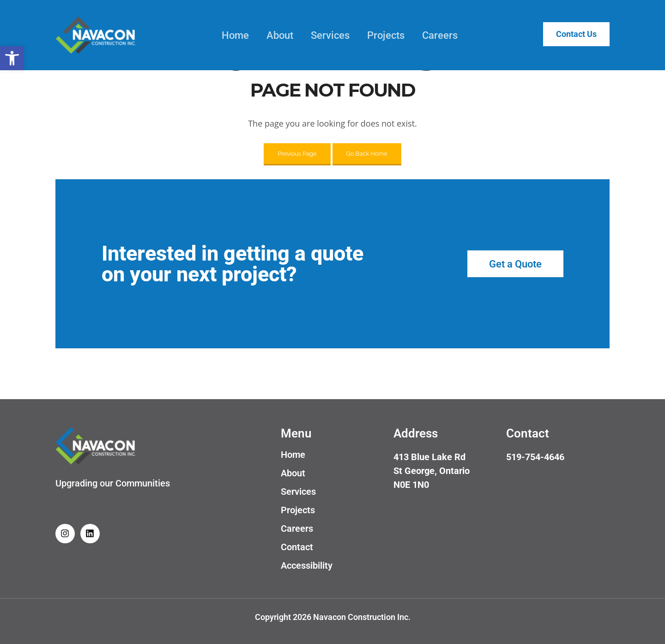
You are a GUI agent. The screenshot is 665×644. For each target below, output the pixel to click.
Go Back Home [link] (367, 154)
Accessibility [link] (307, 565)
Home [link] (230, 35)
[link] (12, 58)
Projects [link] (380, 35)
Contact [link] (297, 547)
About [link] (274, 35)
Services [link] (325, 35)
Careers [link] (434, 35)
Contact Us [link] (571, 34)
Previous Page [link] (297, 154)
